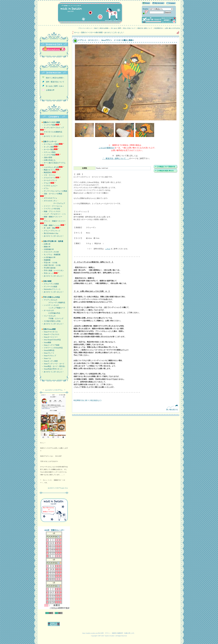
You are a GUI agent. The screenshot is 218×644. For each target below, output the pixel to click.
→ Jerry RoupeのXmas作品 (50, 340)
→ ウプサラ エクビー (49, 186)
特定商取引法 (158, 28)
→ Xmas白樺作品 (47, 350)
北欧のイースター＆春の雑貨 (92, 32)
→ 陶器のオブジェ (48, 170)
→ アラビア (45, 183)
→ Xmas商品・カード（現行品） (53, 366)
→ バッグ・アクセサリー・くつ (53, 214)
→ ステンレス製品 (48, 152)
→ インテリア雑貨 (48, 125)
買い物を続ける (126, 408)
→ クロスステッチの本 (49, 252)
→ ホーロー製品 (47, 149)
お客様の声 (49, 90)
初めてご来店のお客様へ (102, 28)
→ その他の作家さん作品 (50, 321)
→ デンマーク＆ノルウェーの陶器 (54, 191)
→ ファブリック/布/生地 (50, 209)
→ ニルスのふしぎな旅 (49, 167)
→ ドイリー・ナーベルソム (51, 206)
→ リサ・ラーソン (48, 175)
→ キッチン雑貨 (47, 147)
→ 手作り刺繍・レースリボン (52, 270)
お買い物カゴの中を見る (173, 28)
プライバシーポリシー (85, 28)
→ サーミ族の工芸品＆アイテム (53, 163)
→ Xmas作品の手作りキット (51, 369)
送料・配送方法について (54, 82)
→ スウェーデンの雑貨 (49, 284)
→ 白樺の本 (45, 244)
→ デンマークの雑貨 (49, 287)
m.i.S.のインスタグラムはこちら (58, 488)
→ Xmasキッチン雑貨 (49, 361)
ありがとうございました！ (114, 32)
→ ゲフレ (44, 188)
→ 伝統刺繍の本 (47, 249)
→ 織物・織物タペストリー (51, 217)
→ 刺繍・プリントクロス (50, 211)
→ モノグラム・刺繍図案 (50, 255)
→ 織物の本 (45, 247)
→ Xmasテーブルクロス (50, 334)
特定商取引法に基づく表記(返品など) (87, 400)
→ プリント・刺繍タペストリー (53, 221)
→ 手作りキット (47, 273)
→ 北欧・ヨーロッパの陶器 (51, 194)
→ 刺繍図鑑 (45, 260)
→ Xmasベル (46, 358)
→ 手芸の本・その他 (49, 263)
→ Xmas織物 (46, 342)
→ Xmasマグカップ (48, 356)
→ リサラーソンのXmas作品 (51, 348)
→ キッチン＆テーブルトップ (52, 128)
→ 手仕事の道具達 (48, 268)
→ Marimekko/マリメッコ (50, 289)
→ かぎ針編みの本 (48, 257)
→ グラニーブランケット (50, 231)
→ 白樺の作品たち (48, 160)
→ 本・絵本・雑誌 (48, 228)
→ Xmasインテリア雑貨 (50, 345)
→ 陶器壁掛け (46, 172)
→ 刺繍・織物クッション (50, 225)
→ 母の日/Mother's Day (49, 233)
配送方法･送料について (145, 28)
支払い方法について (129, 28)
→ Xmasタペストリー (49, 337)
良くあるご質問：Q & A (54, 86)
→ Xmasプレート (47, 353)
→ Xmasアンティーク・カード (52, 364)
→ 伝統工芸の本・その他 (50, 265)
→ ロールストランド (49, 180)
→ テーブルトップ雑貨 (49, 144)
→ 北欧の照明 (46, 157)
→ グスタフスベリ (48, 178)
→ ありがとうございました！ (52, 136)
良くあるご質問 (116, 28)
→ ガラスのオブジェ (49, 198)
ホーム (77, 32)
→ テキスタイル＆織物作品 (51, 132)
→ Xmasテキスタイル (49, 332)
